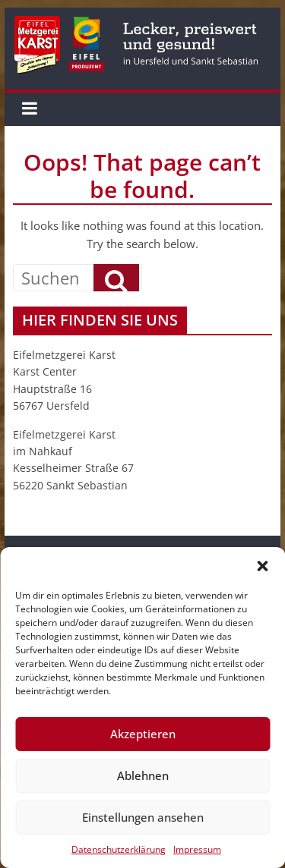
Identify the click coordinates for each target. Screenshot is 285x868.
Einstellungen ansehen (143, 817)
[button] (262, 566)
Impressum (197, 849)
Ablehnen (143, 775)
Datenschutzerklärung (119, 849)
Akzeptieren (143, 734)
